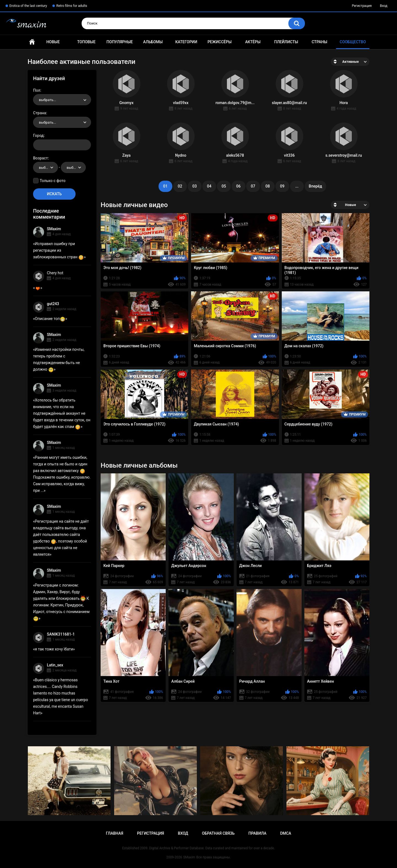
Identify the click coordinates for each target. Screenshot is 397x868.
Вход (384, 6)
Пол (37, 90)
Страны (319, 42)
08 (268, 186)
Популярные (120, 42)
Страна (40, 113)
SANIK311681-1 (61, 634)
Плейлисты (286, 42)
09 (282, 186)
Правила (257, 833)
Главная (32, 42)
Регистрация (362, 6)
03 (195, 186)
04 (209, 186)
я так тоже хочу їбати (54, 649)
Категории (186, 42)
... (297, 186)
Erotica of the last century (28, 6)
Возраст (41, 158)
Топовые (86, 42)
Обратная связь (218, 833)
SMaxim (54, 229)
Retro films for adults (72, 6)
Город (38, 135)
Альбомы (153, 42)
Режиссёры (220, 42)
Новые (53, 42)
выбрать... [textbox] (47, 100)
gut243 (53, 304)
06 (238, 186)
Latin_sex (55, 665)
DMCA (286, 833)
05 (224, 186)
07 (253, 186)
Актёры (253, 42)
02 (180, 186)
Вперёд (315, 186)
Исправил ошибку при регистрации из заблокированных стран (58, 250)
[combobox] (62, 100)
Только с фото (53, 181)
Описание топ (50, 319)
